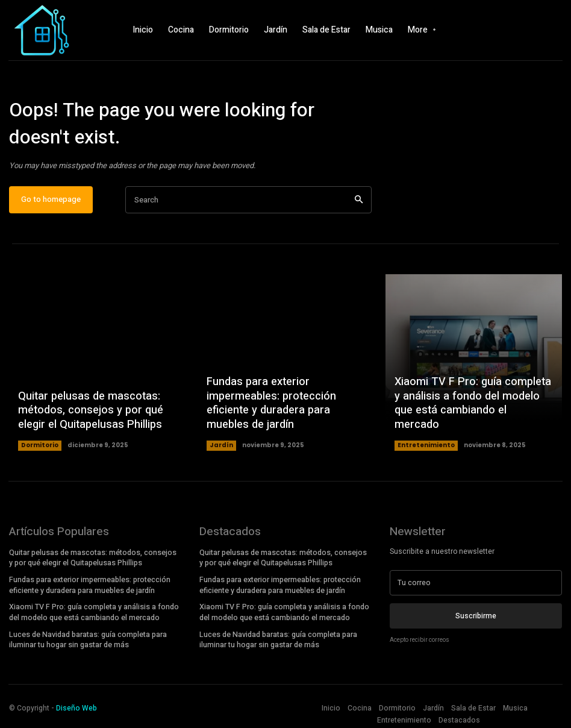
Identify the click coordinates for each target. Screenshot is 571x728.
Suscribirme (476, 616)
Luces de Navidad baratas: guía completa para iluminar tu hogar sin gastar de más (88, 637)
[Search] (359, 200)
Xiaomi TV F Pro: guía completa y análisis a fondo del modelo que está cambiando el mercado (473, 411)
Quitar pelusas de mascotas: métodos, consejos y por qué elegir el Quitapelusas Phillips (89, 411)
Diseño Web (76, 704)
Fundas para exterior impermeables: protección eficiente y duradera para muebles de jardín (270, 404)
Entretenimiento (426, 446)
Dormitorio (40, 446)
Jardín (221, 446)
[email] (476, 583)
